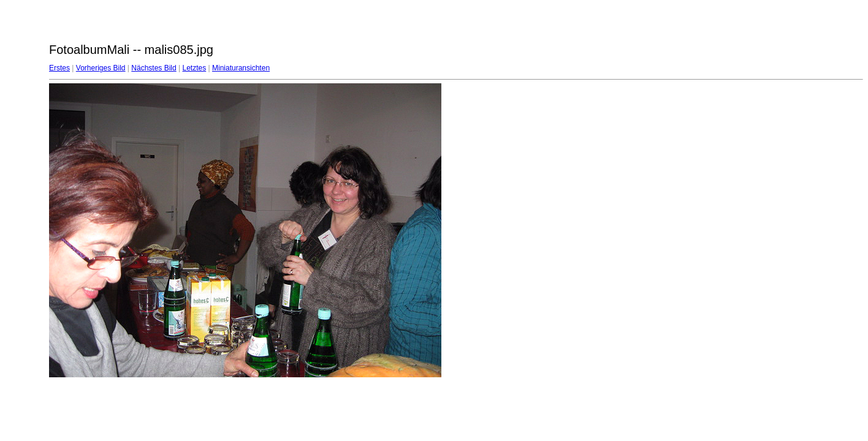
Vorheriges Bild (101, 68)
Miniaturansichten (241, 68)
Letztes (195, 68)
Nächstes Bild (154, 68)
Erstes (59, 68)
